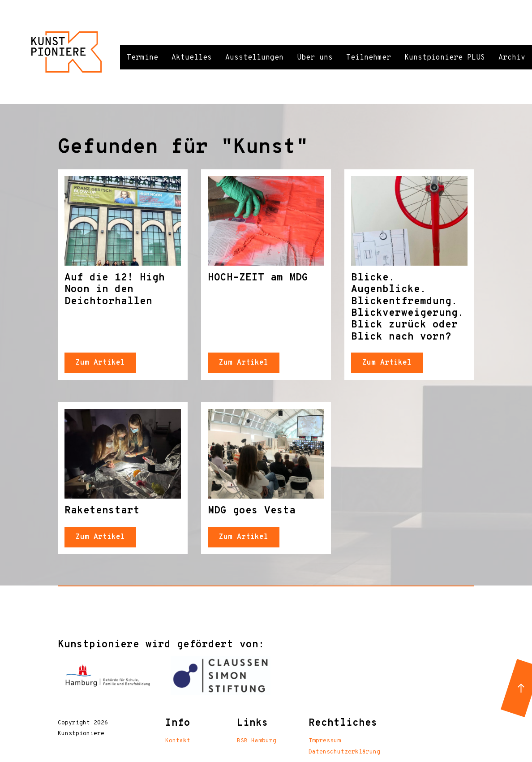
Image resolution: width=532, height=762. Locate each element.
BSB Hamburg (257, 741)
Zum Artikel (100, 363)
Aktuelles (192, 58)
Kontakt (178, 741)
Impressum (325, 741)
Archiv (512, 58)
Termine (142, 58)
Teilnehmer (369, 58)
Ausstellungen (254, 58)
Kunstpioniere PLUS (445, 58)
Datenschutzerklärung (344, 752)
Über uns (315, 58)
